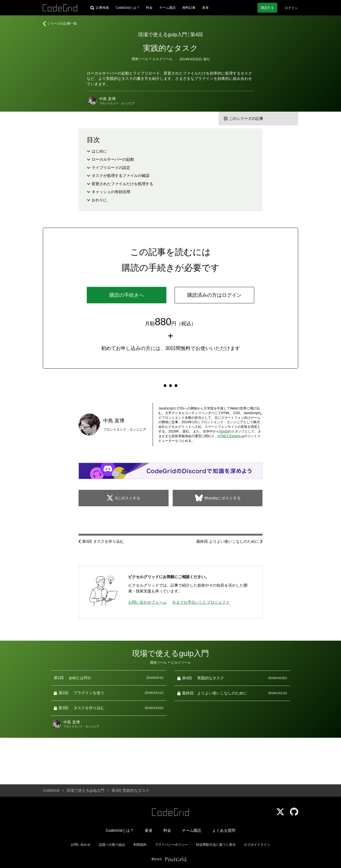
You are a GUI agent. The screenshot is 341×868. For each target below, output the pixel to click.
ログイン (291, 8)
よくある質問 (224, 830)
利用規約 (140, 845)
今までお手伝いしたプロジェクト (201, 602)
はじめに (99, 151)
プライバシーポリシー (171, 845)
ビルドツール (163, 59)
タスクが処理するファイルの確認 (121, 176)
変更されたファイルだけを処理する (122, 184)
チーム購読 (167, 8)
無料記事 (189, 8)
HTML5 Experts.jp (231, 436)
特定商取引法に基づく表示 (216, 845)
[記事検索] (100, 8)
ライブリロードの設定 (111, 168)
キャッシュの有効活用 (111, 192)
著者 (205, 8)
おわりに (99, 200)
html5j (224, 431)
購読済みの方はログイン (214, 295)
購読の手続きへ (127, 295)
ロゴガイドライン (257, 845)
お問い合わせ (81, 845)
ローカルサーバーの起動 (113, 159)
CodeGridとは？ (128, 8)
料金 (149, 8)
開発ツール (140, 59)
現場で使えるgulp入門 (163, 35)
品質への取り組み (112, 845)
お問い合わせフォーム (147, 602)
